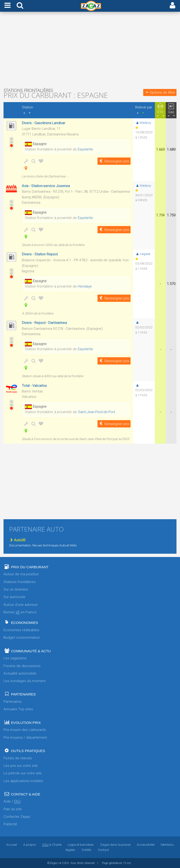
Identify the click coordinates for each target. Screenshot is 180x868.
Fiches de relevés (18, 758)
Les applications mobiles (23, 781)
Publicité (10, 824)
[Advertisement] (90, 51)
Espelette (85, 149)
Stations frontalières (20, 582)
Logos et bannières (81, 845)
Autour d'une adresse (21, 605)
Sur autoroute (14, 597)
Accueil (12, 845)
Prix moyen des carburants (25, 730)
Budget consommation (22, 638)
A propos (30, 845)
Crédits (86, 850)
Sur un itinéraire (16, 589)
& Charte (52, 845)
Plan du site (13, 809)
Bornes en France (20, 612)
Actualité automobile (20, 673)
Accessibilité (146, 845)
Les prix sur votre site (21, 766)
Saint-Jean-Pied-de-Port (96, 412)
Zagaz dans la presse (115, 845)
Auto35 (17, 540)
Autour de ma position (21, 574)
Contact (103, 850)
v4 (60, 863)
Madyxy (143, 123)
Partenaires (13, 702)
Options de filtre (160, 92)
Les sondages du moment (24, 681)
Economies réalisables (21, 630)
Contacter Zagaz (17, 817)
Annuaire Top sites (18, 709)
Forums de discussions (22, 666)
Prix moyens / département (25, 737)
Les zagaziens (15, 658)
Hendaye (85, 286)
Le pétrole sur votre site (23, 773)
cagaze (143, 254)
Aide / (12, 801)
